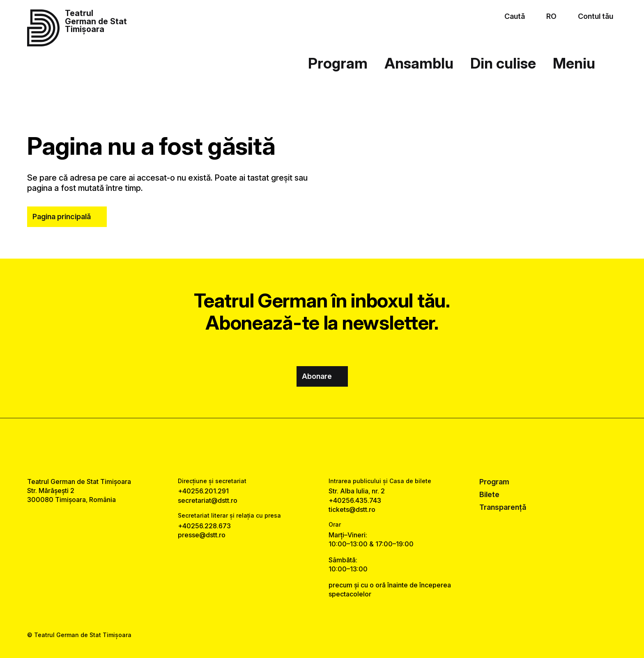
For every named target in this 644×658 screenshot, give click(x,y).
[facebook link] (297, 448)
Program (338, 63)
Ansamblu (419, 63)
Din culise (503, 63)
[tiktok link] (347, 448)
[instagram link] (322, 448)
